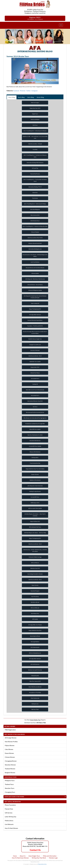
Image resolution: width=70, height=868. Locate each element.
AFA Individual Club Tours (35, 527)
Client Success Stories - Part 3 (35, 544)
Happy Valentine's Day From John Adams (35, 469)
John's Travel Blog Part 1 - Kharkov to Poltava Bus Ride (35, 226)
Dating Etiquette (35, 676)
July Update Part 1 (35, 395)
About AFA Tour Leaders (35, 429)
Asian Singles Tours (34, 856)
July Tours (35, 407)
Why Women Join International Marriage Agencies (35, 418)
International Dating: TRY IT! (35, 187)
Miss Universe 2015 (35, 215)
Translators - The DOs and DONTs (35, 326)
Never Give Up (35, 585)
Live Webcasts (9, 824)
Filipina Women (10, 745)
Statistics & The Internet (35, 480)
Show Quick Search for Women (14, 797)
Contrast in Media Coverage (35, 557)
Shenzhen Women (10, 765)
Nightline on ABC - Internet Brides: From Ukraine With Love (35, 137)
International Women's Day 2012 (35, 401)
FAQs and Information (50, 856)
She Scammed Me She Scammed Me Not (35, 412)
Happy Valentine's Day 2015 (35, 630)
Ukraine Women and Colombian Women (35, 268)
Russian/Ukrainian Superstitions (35, 320)
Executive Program (35, 591)
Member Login (53, 858)
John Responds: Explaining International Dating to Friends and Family (35, 297)
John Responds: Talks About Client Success (35, 279)
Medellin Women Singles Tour (35, 339)
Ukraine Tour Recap (35, 373)
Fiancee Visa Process (35, 174)
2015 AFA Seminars (35, 664)
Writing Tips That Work (39, 858)
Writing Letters (35, 458)
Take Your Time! (35, 709)
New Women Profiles (11, 742)
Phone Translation (10, 805)
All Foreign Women (11, 738)
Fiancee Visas (9, 809)
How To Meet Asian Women (20, 858)
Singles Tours (35, 114)
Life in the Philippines (35, 209)
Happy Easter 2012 (35, 367)
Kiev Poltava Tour (35, 613)
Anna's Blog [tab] (40, 97)
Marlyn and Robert (35, 119)
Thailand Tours (9, 784)
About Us (23, 856)
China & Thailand (35, 232)
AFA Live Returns (35, 563)
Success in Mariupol (35, 350)
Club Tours (35, 125)
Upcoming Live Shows (35, 636)
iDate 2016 (35, 193)
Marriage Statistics (35, 642)
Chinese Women (10, 757)
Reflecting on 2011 (35, 503)
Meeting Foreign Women (35, 491)
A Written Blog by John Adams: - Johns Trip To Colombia (35, 515)
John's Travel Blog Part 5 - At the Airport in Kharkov (35, 131)
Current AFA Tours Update (35, 446)
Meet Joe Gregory (35, 103)
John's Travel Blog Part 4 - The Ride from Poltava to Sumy (35, 156)
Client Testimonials (35, 698)
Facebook (16, 91)
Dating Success (35, 704)
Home (15, 856)
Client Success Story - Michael (35, 144)
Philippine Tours (10, 780)
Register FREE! (35, 18)
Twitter (28, 91)
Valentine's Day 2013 (35, 568)
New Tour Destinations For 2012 (35, 435)
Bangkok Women (10, 773)
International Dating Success (35, 249)
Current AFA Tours (35, 497)
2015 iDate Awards (35, 647)
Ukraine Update (35, 273)
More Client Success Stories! (35, 687)
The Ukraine (35, 198)
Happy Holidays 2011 (35, 521)
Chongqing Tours (10, 792)
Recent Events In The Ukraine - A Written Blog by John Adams (35, 256)
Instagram (34, 91)
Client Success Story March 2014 (35, 238)
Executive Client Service (35, 441)
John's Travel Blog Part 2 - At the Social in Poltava (35, 204)
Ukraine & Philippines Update (35, 290)
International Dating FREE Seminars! (35, 163)
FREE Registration (10, 730)
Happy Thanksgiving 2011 (35, 538)
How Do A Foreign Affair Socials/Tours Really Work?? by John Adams (35, 332)
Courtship (35, 149)
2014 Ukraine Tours (35, 221)
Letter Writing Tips (11, 817)
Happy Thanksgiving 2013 (35, 309)
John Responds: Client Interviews (35, 486)
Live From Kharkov (35, 262)
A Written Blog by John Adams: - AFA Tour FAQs (35, 533)
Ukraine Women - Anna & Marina (35, 285)
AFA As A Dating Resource (35, 653)
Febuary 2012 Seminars (35, 452)
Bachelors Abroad (35, 602)
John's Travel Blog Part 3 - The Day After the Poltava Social (35, 180)
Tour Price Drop (35, 597)
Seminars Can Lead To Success (35, 670)
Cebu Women (9, 749)
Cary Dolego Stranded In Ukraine (35, 574)
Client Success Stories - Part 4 (35, 356)
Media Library (9, 820)
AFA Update (35, 619)
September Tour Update (35, 362)
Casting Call (35, 384)
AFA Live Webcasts (35, 608)
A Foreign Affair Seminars (35, 315)
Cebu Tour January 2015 (35, 681)
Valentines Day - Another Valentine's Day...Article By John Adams (35, 550)
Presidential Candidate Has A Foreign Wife (35, 424)
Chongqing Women (11, 761)
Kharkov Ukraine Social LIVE (35, 243)
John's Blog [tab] (12, 97)
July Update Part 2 (35, 378)
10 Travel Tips (35, 168)
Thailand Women (10, 769)
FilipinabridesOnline (42, 864)
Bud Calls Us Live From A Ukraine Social (35, 390)
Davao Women (9, 753)
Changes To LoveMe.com (35, 345)
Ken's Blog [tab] (31, 97)
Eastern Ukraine (35, 474)
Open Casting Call (35, 303)
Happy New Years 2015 (35, 108)
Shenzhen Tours (10, 788)
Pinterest (23, 91)
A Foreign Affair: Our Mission (35, 625)
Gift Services (9, 813)
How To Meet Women (11, 828)
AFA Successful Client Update (35, 508)
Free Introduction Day (35, 463)
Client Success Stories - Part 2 (35, 580)
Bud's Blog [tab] (21, 97)
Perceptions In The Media (35, 693)
